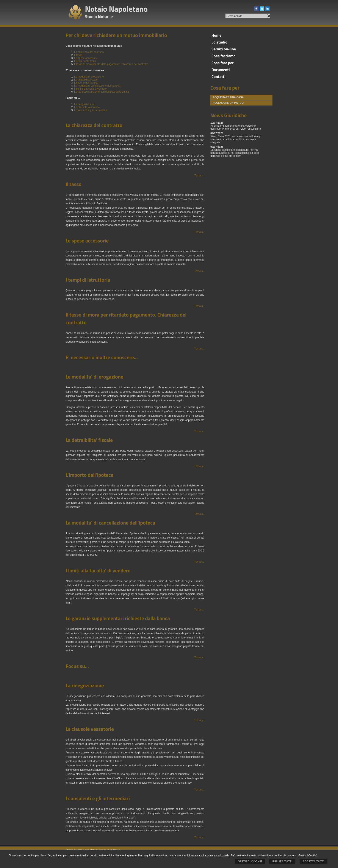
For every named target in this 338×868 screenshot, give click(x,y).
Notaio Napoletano (116, 9)
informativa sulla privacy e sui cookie (208, 856)
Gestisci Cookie (250, 861)
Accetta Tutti (314, 861)
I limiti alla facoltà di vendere (90, 89)
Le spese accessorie (86, 58)
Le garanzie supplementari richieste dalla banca (102, 92)
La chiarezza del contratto (89, 52)
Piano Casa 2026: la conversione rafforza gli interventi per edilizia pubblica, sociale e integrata (236, 139)
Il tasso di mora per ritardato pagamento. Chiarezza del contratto (111, 64)
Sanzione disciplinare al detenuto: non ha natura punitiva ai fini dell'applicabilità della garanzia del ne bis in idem (235, 153)
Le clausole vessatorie (87, 107)
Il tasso (78, 55)
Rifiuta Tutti (282, 861)
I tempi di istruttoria (85, 61)
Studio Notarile (99, 16)
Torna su (199, 175)
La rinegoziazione (84, 104)
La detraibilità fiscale (86, 80)
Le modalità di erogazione (89, 77)
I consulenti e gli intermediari (91, 110)
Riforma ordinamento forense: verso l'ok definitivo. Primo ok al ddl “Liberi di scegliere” (236, 127)
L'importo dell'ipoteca (86, 83)
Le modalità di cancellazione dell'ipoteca (97, 86)
